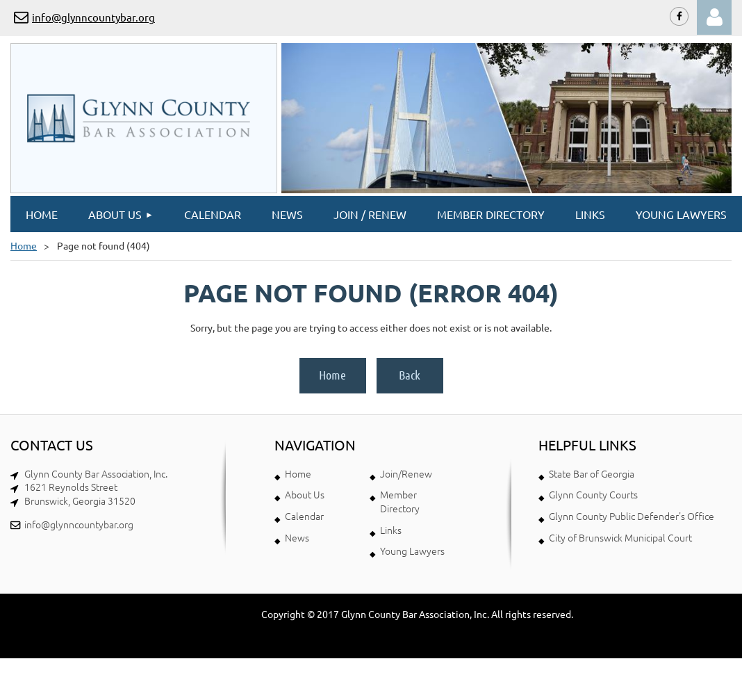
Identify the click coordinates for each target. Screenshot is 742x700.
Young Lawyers (412, 551)
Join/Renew (406, 473)
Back (410, 375)
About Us (305, 494)
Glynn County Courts (593, 494)
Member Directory (400, 501)
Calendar (304, 516)
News (297, 537)
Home (24, 245)
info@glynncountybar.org (93, 17)
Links (391, 530)
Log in (714, 17)
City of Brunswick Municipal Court (620, 537)
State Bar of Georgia (592, 473)
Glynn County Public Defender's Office (632, 516)
